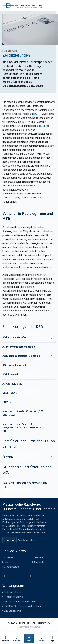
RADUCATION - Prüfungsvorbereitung (22, 606)
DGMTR (23, 122)
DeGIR (36, 114)
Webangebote (13, 586)
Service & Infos (14, 551)
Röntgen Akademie (13, 597)
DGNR (42, 126)
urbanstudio (36, 627)
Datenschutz (38, 562)
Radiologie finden (12, 592)
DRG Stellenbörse (13, 611)
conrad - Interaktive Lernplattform (21, 602)
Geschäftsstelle (12, 567)
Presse (7, 562)
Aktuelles (9, 557)
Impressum (37, 557)
